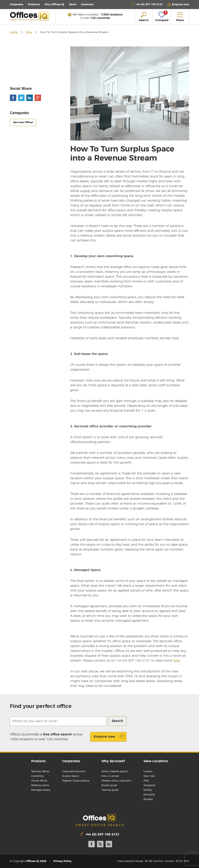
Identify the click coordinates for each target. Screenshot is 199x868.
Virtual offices (39, 781)
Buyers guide (109, 785)
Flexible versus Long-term (116, 781)
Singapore (149, 785)
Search (117, 721)
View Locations (156, 761)
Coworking (37, 776)
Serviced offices (40, 771)
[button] (178, 5)
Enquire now (109, 737)
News (73, 5)
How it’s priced (110, 776)
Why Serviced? (113, 761)
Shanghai (149, 795)
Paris (146, 781)
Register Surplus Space (76, 781)
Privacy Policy (62, 861)
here (176, 661)
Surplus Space (71, 776)
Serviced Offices (23, 122)
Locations (87, 5)
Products (34, 5)
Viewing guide (110, 790)
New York (149, 776)
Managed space (41, 790)
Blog (29, 32)
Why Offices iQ (54, 5)
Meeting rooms (40, 785)
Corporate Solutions (74, 771)
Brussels (148, 799)
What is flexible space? (115, 771)
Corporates (71, 761)
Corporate (16, 5)
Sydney (148, 790)
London (148, 771)
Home (14, 32)
